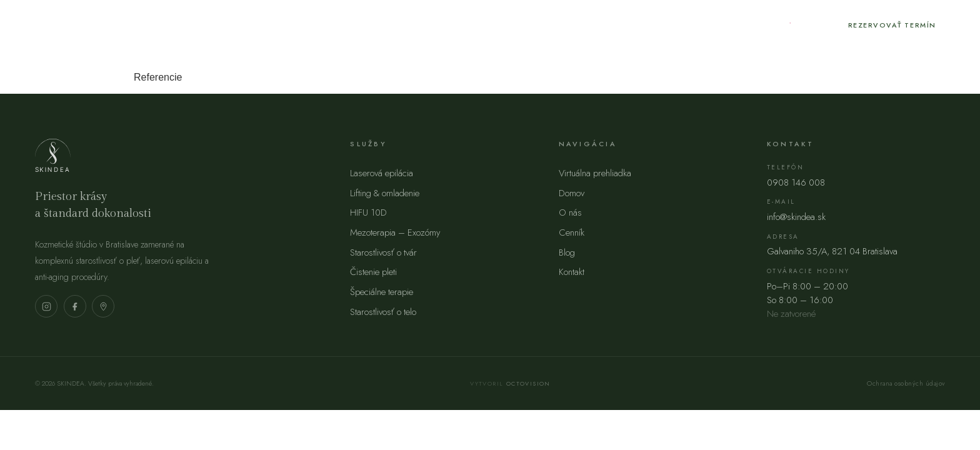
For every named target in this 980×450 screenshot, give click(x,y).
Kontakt (605, 25)
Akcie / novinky (476, 25)
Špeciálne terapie (382, 292)
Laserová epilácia (382, 173)
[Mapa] (103, 306)
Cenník (342, 25)
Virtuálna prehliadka (595, 173)
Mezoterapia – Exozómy (395, 232)
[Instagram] (788, 25)
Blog (397, 25)
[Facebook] (816, 25)
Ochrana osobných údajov (906, 383)
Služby (281, 25)
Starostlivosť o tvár (383, 252)
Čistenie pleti (373, 272)
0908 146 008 (796, 182)
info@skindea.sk (796, 217)
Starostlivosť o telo (383, 312)
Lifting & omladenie (385, 193)
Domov (572, 193)
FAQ (552, 25)
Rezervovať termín (892, 25)
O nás (225, 25)
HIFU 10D (368, 212)
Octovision (528, 383)
